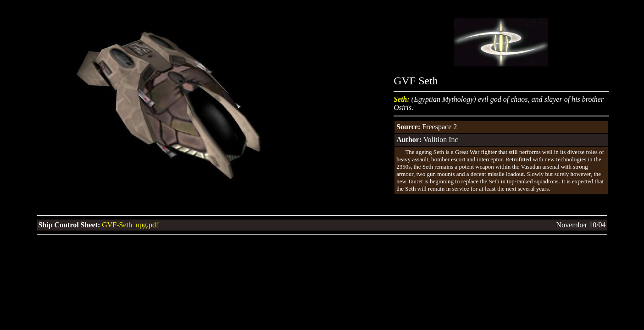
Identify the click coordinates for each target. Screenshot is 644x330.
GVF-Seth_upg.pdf (129, 225)
